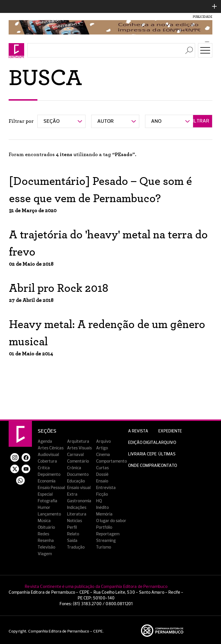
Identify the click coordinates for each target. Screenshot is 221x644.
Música (44, 521)
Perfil (72, 527)
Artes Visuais (79, 448)
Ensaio (102, 481)
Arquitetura (78, 441)
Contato (168, 466)
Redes (43, 534)
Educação (76, 481)
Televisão (46, 547)
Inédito (102, 508)
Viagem (45, 554)
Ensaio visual (79, 488)
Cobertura (47, 461)
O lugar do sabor (111, 521)
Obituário (46, 527)
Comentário (78, 461)
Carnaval (75, 455)
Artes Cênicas (51, 448)
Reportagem (108, 534)
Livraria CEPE (142, 454)
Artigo (102, 448)
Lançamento (49, 514)
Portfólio (104, 527)
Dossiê (102, 475)
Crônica (74, 468)
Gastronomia (79, 501)
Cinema (103, 455)
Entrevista (106, 488)
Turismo (104, 547)
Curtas (102, 468)
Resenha (46, 541)
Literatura (77, 514)
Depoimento (49, 475)
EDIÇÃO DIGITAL (143, 443)
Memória (104, 514)
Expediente (170, 431)
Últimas (167, 454)
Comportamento (112, 461)
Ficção (102, 494)
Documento (78, 475)
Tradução (76, 547)
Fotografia (47, 501)
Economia (47, 481)
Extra (72, 494)
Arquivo (103, 441)
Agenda (45, 441)
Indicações (77, 508)
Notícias (75, 521)
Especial (45, 494)
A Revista (138, 431)
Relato (73, 534)
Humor (44, 508)
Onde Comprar (144, 466)
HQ (99, 501)
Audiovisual (48, 455)
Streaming (106, 541)
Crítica (44, 468)
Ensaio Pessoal (51, 488)
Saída (72, 541)
